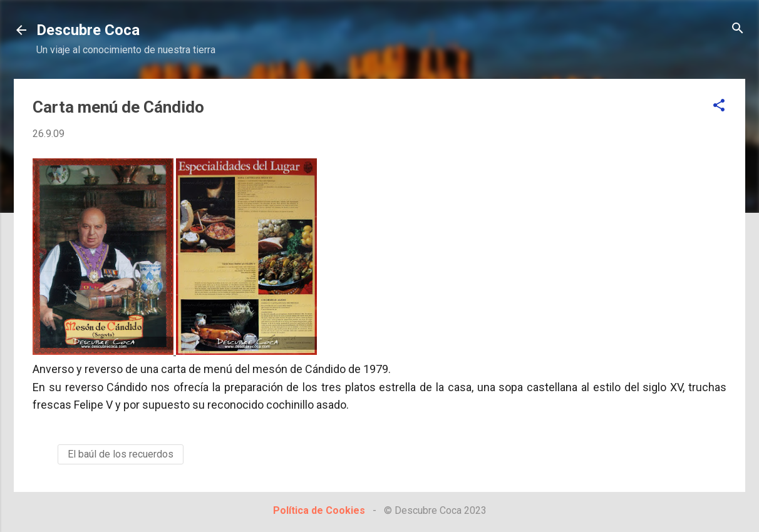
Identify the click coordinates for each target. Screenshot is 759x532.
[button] (719, 106)
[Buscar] (738, 29)
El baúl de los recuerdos (121, 454)
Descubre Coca (88, 30)
